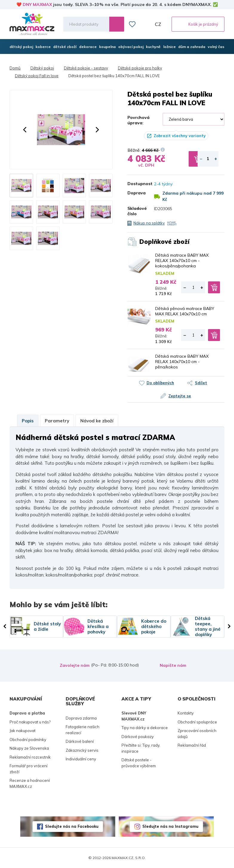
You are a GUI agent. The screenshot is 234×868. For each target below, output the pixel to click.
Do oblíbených (160, 383)
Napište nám (173, 665)
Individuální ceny (81, 759)
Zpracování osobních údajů (197, 734)
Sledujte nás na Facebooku (72, 826)
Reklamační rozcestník (30, 757)
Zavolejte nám (75, 665)
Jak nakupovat (23, 731)
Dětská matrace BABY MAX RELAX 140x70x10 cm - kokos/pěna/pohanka (182, 261)
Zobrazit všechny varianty (180, 136)
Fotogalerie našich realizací (83, 730)
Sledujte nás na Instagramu (170, 826)
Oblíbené (132, 24)
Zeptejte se (180, 396)
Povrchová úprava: (138, 120)
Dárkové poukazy (138, 737)
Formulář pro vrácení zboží (29, 769)
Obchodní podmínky (28, 740)
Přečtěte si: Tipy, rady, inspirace (141, 748)
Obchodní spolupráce (197, 722)
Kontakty (186, 713)
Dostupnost (136, 184)
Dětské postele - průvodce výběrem (139, 763)
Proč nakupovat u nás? (30, 722)
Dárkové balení (80, 741)
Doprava (136, 193)
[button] (25, 130)
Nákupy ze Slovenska (29, 748)
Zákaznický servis (82, 750)
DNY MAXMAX (37, 4)
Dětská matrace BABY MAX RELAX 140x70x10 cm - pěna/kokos (182, 362)
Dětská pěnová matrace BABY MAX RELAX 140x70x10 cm (185, 311)
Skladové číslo (136, 211)
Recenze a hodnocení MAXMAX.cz (30, 783)
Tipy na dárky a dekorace (145, 728)
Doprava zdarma (81, 718)
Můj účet (145, 24)
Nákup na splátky (149, 223)
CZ (158, 24)
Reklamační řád (192, 745)
